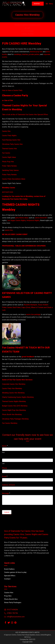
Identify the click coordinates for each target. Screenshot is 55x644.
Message (6, 493)
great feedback (28, 357)
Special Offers (10, 576)
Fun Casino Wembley (10, 423)
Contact (7, 579)
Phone (4, 468)
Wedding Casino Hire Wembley (13, 393)
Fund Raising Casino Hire (11, 140)
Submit (7, 512)
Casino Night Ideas (9, 157)
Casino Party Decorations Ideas (14, 179)
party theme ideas (22, 218)
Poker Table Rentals (9, 166)
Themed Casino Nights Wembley (14, 401)
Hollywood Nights (33, 220)
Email (5, 476)
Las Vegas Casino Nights (17, 220)
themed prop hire (36, 52)
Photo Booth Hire (11, 599)
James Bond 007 (41, 218)
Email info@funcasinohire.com (27, 25)
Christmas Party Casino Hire (12, 144)
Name (5, 446)
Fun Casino (6, 153)
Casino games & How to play (15, 572)
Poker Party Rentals (9, 175)
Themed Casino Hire (9, 149)
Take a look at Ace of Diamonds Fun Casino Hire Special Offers (25, 115)
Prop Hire (8, 596)
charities (25, 54)
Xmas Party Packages (13, 602)
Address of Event (8, 485)
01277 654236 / (28, 31)
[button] (38, 4)
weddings (18, 54)
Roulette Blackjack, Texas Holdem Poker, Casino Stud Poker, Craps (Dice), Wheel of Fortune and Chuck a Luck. (27, 307)
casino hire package (33, 314)
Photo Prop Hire (8, 162)
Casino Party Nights (9, 136)
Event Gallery (9, 569)
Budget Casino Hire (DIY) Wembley (15, 406)
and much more (8, 192)
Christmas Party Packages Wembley (15, 419)
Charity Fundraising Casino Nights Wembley (18, 397)
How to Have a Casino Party (12, 90)
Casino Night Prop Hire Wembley (14, 410)
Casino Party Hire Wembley (12, 388)
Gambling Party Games (10, 170)
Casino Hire (6, 131)
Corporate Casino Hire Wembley (14, 384)
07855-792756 (27, 34)
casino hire (9, 230)
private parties (34, 54)
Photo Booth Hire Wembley (12, 414)
